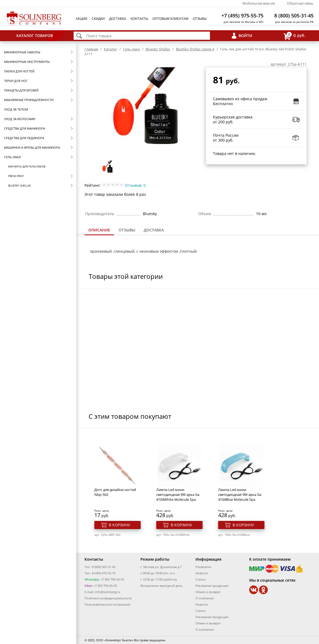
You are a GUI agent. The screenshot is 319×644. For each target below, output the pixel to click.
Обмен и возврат (208, 592)
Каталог (111, 49)
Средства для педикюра (24, 138)
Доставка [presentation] (154, 230)
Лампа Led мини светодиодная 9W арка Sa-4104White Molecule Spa (178, 495)
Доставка (118, 19)
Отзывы (200, 19)
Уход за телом (16, 109)
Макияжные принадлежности (29, 100)
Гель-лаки (12, 157)
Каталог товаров (35, 36)
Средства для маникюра (25, 128)
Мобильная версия (259, 3)
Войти (245, 36)
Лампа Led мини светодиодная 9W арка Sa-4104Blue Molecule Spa (240, 495)
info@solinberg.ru (108, 592)
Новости (202, 573)
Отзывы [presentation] (127, 230)
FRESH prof (16, 176)
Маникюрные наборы (22, 52)
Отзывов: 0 (135, 185)
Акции (82, 19)
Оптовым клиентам (170, 19)
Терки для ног (16, 81)
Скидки (98, 19)
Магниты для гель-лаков (27, 166)
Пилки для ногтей (19, 71)
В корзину (120, 525)
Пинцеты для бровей (21, 90)
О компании (205, 598)
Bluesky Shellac (20, 185)
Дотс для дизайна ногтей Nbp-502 (115, 492)
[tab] (99, 231)
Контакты (139, 19)
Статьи (201, 579)
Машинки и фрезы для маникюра (32, 147)
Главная (91, 49)
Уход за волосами (20, 119)
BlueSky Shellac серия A (195, 49)
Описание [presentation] (99, 230)
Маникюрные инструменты (27, 62)
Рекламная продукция (212, 586)
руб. (294, 36)
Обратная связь (300, 3)
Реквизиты (203, 567)
